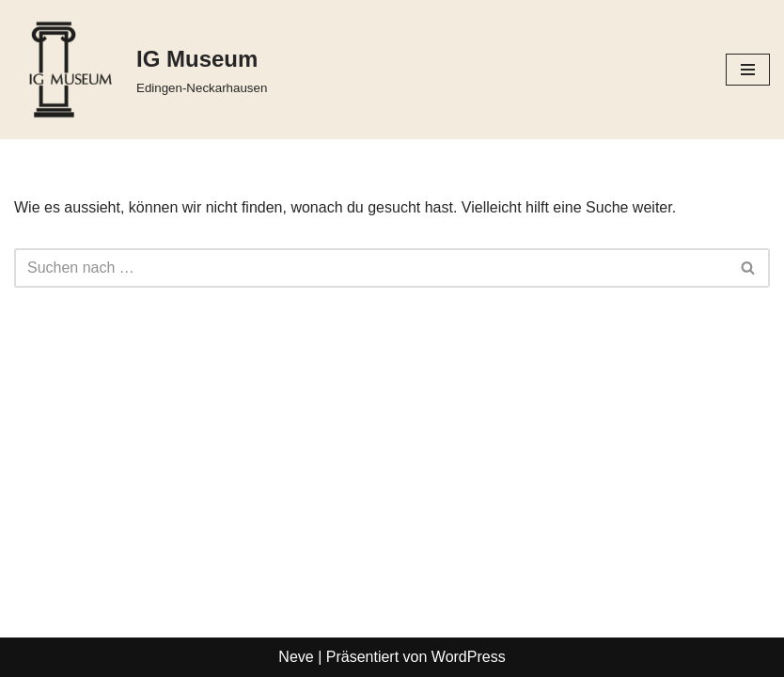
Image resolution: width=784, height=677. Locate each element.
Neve (296, 657)
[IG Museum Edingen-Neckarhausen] (141, 70)
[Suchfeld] (371, 268)
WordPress (469, 657)
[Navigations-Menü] (748, 70)
